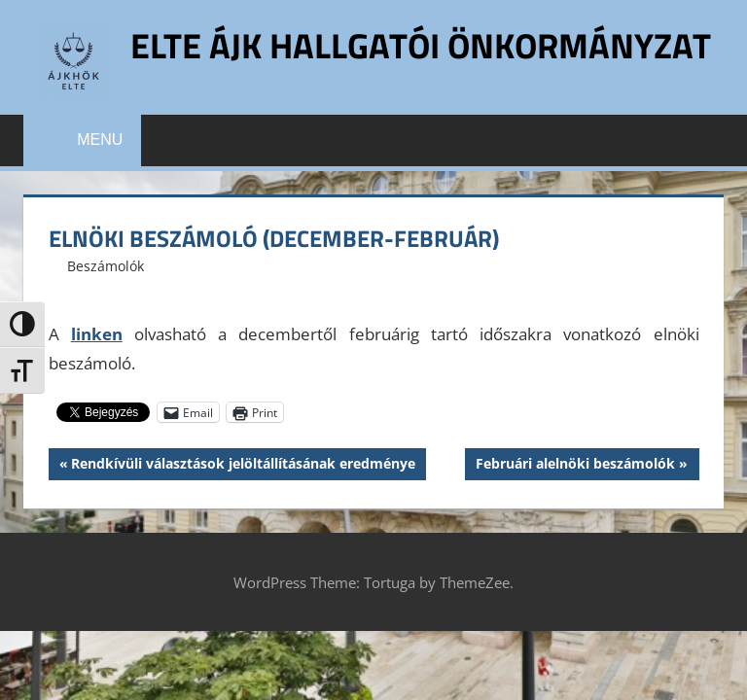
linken (97, 334)
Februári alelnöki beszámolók (575, 466)
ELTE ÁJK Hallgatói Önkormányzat (421, 45)
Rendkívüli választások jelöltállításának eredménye (243, 466)
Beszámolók (106, 266)
